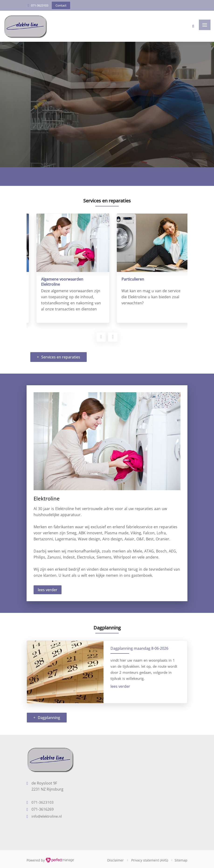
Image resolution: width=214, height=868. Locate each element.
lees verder (48, 590)
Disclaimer (116, 860)
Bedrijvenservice (49, 279)
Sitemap (181, 860)
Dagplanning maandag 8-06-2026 (139, 648)
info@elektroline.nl (47, 816)
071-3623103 (40, 5)
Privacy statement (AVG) (150, 860)
